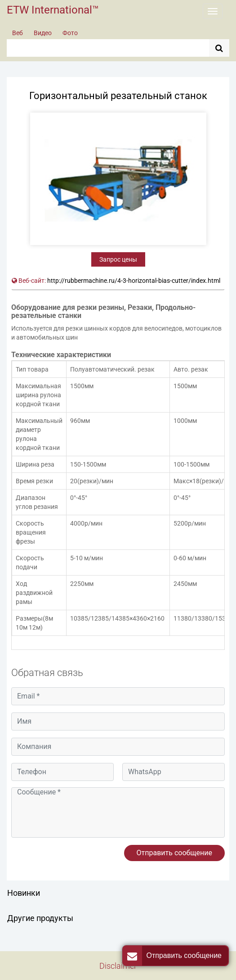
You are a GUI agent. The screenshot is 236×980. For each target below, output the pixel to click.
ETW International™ (53, 10)
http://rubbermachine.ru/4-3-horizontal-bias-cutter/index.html (134, 281)
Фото (70, 33)
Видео (43, 33)
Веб (18, 33)
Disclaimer (118, 966)
